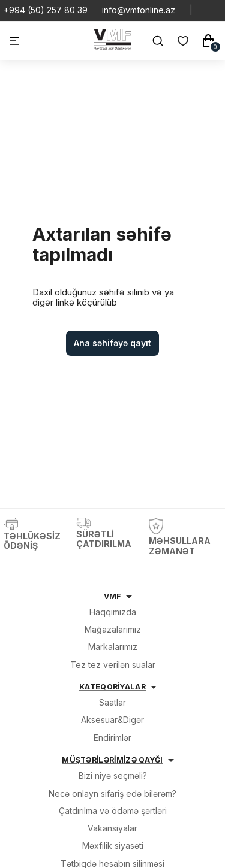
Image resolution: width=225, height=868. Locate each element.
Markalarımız (113, 647)
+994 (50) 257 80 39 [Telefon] (46, 10)
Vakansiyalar (112, 828)
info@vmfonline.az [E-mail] (139, 10)
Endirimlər (112, 738)
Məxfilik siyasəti (113, 846)
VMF (113, 596)
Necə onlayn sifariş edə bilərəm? (112, 793)
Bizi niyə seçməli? (113, 775)
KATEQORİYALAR (112, 687)
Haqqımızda (113, 612)
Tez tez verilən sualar (113, 665)
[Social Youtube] (217, 10)
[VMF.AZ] (112, 47)
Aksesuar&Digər (112, 720)
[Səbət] (208, 41)
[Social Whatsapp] (207, 10)
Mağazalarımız (113, 629)
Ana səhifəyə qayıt (112, 343)
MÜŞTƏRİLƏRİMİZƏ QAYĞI (112, 760)
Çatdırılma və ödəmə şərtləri (113, 811)
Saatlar (112, 702)
